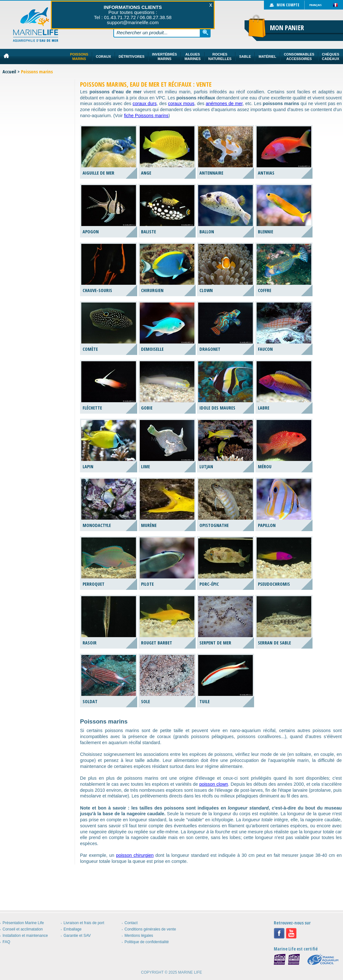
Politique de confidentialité (147, 942)
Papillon (267, 525)
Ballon (207, 232)
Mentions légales (139, 936)
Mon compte (288, 5)
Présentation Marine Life (23, 923)
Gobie (147, 408)
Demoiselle (152, 349)
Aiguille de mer (98, 173)
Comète (90, 349)
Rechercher (205, 32)
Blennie (266, 232)
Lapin (88, 467)
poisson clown (214, 784)
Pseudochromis (274, 584)
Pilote (147, 584)
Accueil (9, 72)
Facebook (279, 933)
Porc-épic (209, 584)
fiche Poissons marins (146, 116)
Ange (146, 173)
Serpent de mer (215, 643)
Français (316, 5)
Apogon (91, 232)
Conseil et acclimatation (23, 929)
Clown (206, 290)
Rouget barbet (157, 643)
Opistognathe (214, 525)
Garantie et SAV (77, 936)
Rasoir (90, 643)
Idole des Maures (217, 408)
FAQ (6, 942)
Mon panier (287, 28)
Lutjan (206, 467)
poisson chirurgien (135, 855)
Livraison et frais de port (84, 923)
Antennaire (211, 173)
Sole (145, 701)
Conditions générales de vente (150, 929)
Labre (264, 408)
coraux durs (145, 103)
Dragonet (210, 349)
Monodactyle (97, 525)
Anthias (266, 173)
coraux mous (181, 103)
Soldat (90, 701)
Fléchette (92, 408)
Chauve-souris (97, 290)
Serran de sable (274, 643)
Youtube (291, 933)
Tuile (205, 701)
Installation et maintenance (25, 936)
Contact (131, 923)
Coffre (265, 290)
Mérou (265, 467)
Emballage (73, 929)
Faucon (265, 349)
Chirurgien (152, 290)
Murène (149, 525)
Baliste (148, 232)
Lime (145, 467)
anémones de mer (224, 103)
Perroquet (94, 584)
